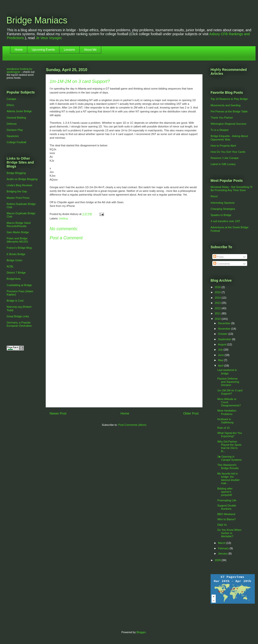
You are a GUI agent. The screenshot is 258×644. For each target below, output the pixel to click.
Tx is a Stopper (220, 130)
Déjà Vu (222, 525)
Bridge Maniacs (37, 20)
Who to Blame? (226, 519)
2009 (218, 560)
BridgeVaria (14, 279)
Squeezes (13, 136)
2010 (218, 319)
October (223, 334)
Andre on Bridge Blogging (22, 179)
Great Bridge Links (18, 316)
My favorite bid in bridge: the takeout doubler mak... (228, 478)
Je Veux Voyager (49, 38)
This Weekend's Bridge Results (228, 467)
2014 (218, 298)
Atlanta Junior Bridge (19, 111)
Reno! (214, 196)
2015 (218, 292)
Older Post (191, 413)
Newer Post (58, 413)
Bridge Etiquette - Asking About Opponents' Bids (229, 138)
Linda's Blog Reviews (19, 185)
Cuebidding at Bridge (19, 285)
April (221, 366)
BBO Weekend (226, 514)
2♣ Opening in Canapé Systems (229, 458)
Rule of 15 (223, 428)
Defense (12, 124)
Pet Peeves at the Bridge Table (229, 111)
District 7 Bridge (16, 273)
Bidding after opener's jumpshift (225, 492)
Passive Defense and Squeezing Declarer (228, 382)
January (223, 553)
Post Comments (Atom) (132, 425)
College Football (16, 142)
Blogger (141, 632)
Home (19, 50)
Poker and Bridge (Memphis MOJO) (17, 240)
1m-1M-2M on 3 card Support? (230, 392)
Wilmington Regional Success (229, 124)
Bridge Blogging (16, 173)
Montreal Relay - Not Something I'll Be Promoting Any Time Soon (231, 189)
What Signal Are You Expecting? (229, 435)
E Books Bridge (16, 254)
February (224, 548)
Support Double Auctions (227, 507)
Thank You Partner (222, 118)
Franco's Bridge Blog (19, 248)
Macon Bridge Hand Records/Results (19, 224)
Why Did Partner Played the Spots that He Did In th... (229, 446)
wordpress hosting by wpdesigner (19, 70)
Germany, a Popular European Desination (19, 324)
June (221, 355)
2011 (218, 313)
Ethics (10, 105)
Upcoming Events (43, 50)
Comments (222, 264)
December (225, 323)
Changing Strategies (223, 209)
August (222, 344)
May (221, 360)
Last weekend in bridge (227, 372)
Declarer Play (15, 130)
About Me (90, 50)
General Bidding (16, 118)
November (225, 329)
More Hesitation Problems (227, 412)
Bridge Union (14, 260)
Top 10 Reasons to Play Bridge (229, 99)
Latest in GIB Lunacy (223, 164)
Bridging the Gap (17, 191)
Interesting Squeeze (223, 203)
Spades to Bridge (221, 215)
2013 (218, 303)
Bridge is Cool (15, 301)
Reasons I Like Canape (225, 158)
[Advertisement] (124, 379)
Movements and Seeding (226, 105)
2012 (218, 308)
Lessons (69, 50)
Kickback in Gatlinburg (225, 421)
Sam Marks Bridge (18, 232)
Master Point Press (18, 198)
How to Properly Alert (223, 146)
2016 (218, 287)
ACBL (10, 266)
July (221, 350)
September (225, 339)
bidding (64, 218)
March (222, 543)
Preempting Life (227, 500)
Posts (219, 257)
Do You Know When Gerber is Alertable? (229, 533)
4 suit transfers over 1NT (225, 221)
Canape (11, 99)
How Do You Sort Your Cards (228, 152)
